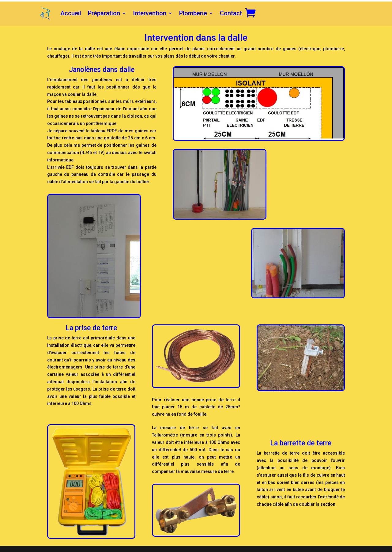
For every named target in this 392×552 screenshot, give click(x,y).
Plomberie (193, 13)
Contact (231, 13)
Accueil (71, 13)
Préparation (104, 13)
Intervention (150, 13)
